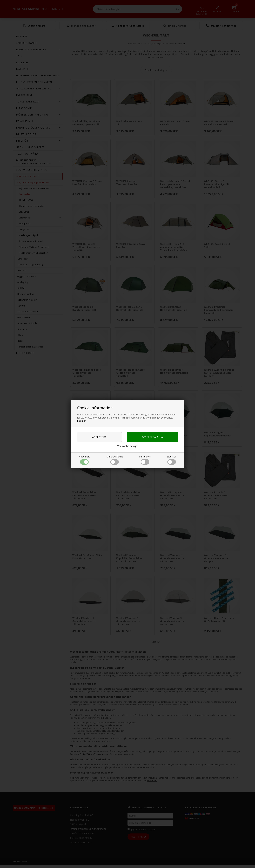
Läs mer (81, 421)
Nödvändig (84, 460)
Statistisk (172, 460)
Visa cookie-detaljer (128, 446)
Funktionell (145, 460)
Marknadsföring (115, 460)
